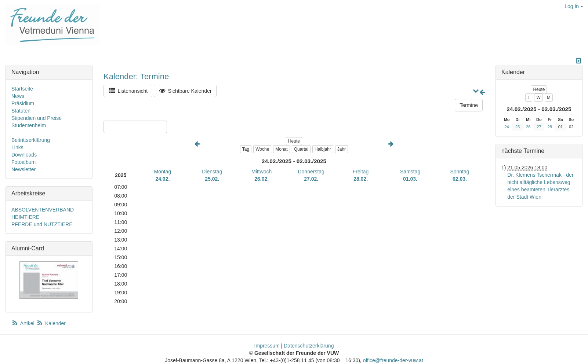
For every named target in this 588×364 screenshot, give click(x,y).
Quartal (301, 149)
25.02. (212, 179)
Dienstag (212, 172)
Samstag (410, 172)
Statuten (21, 111)
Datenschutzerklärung (309, 346)
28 (550, 127)
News (18, 96)
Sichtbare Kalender (185, 91)
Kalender (51, 323)
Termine (469, 105)
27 (539, 127)
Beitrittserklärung (31, 140)
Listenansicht (128, 91)
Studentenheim (29, 125)
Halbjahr (323, 149)
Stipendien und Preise (37, 118)
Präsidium (23, 103)
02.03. (460, 179)
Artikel (23, 323)
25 (518, 127)
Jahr (342, 149)
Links (17, 147)
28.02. (361, 179)
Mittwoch (262, 172)
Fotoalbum (23, 162)
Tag (246, 149)
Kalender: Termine (136, 76)
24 (507, 127)
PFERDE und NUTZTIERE (42, 224)
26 (528, 127)
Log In (574, 6)
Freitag (361, 172)
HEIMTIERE (25, 217)
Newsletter (23, 169)
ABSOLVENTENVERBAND (43, 210)
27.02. (311, 179)
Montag (163, 172)
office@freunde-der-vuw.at (393, 360)
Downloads (24, 155)
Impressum (267, 346)
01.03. (410, 179)
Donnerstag (311, 172)
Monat (281, 149)
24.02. (162, 179)
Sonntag (460, 172)
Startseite (22, 89)
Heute (294, 141)
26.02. (262, 179)
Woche (262, 149)
